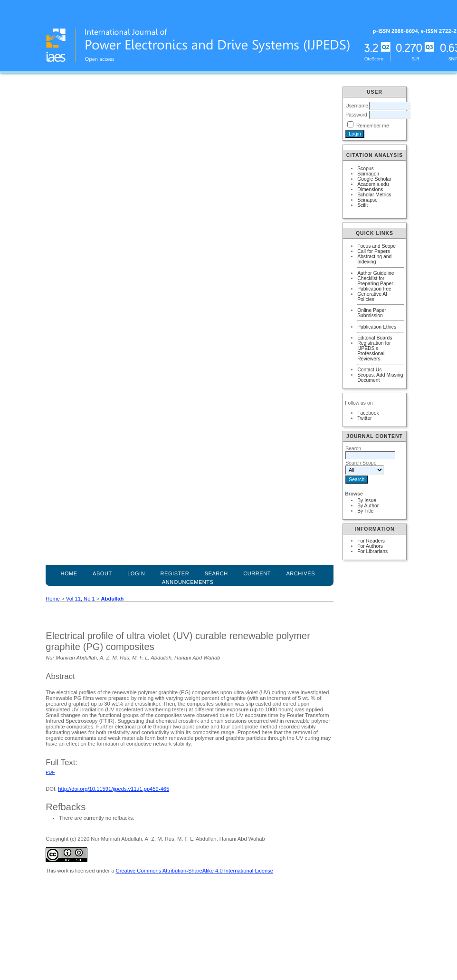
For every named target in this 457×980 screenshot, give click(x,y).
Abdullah (112, 599)
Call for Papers (374, 251)
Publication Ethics (377, 327)
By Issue (367, 500)
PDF (50, 772)
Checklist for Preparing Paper (375, 281)
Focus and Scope (376, 246)
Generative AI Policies (372, 297)
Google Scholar (374, 179)
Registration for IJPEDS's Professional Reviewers (374, 351)
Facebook (368, 413)
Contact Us (369, 370)
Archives (300, 573)
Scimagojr (368, 174)
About (102, 573)
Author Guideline (376, 273)
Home (69, 573)
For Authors (370, 546)
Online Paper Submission (372, 313)
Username (357, 106)
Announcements (188, 582)
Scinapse (367, 200)
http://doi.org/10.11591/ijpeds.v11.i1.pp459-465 (114, 789)
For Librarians (372, 551)
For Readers (371, 541)
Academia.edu (373, 184)
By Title (365, 511)
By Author (368, 506)
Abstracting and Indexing (374, 259)
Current (257, 573)
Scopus (366, 169)
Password (356, 115)
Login (136, 573)
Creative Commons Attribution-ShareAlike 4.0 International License (195, 871)
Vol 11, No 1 (81, 599)
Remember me (373, 126)
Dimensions (370, 189)
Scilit (362, 205)
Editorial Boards (375, 338)
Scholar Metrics (374, 195)
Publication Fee (374, 289)
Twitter (365, 418)
